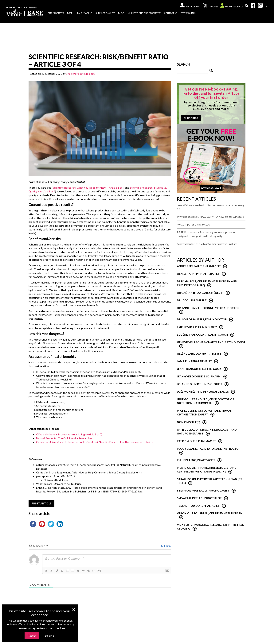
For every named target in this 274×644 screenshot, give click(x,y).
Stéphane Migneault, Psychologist (203, 490)
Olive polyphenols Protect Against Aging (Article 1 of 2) (69, 434)
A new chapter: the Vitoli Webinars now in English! (207, 244)
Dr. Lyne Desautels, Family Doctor (202, 319)
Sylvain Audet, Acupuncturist (199, 498)
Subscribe (191, 118)
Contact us (171, 13)
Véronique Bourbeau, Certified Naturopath (210, 513)
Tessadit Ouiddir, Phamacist (198, 506)
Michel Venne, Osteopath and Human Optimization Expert (205, 413)
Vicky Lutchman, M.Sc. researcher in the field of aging (211, 527)
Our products (56, 13)
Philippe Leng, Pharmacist (196, 460)
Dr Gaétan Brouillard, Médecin (200, 293)
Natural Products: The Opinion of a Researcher (64, 438)
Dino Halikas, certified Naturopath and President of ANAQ (207, 283)
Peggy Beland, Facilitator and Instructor (209, 449)
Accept (32, 636)
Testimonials (188, 13)
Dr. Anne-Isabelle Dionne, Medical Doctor (208, 308)
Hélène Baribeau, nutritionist (199, 354)
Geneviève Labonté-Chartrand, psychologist (211, 342)
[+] (99, 571)
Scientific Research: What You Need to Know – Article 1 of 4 (88, 188)
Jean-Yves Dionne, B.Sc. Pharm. (199, 376)
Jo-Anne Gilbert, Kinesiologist (200, 384)
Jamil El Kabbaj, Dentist (194, 361)
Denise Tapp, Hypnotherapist (198, 274)
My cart (210, 6)
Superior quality (105, 13)
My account (193, 7)
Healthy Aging (84, 13)
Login (166, 546)
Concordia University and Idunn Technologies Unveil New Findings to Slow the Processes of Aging (95, 442)
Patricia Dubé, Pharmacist (196, 441)
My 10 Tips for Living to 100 (193, 224)
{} (94, 571)
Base (70, 13)
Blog (121, 13)
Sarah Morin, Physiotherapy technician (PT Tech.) (210, 481)
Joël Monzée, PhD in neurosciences (203, 392)
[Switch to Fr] (267, 7)
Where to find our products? (144, 13)
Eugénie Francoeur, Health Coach (202, 335)
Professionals (231, 6)
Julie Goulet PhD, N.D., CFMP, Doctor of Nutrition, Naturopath (205, 401)
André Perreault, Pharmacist (199, 266)
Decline (50, 636)
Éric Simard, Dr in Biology (80, 74)
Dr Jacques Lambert (192, 300)
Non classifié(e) (189, 422)
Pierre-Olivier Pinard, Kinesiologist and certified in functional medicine (207, 470)
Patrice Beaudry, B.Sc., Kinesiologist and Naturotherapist (207, 432)
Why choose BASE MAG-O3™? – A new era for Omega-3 (211, 217)
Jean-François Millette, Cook (199, 369)
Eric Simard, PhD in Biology (197, 327)
